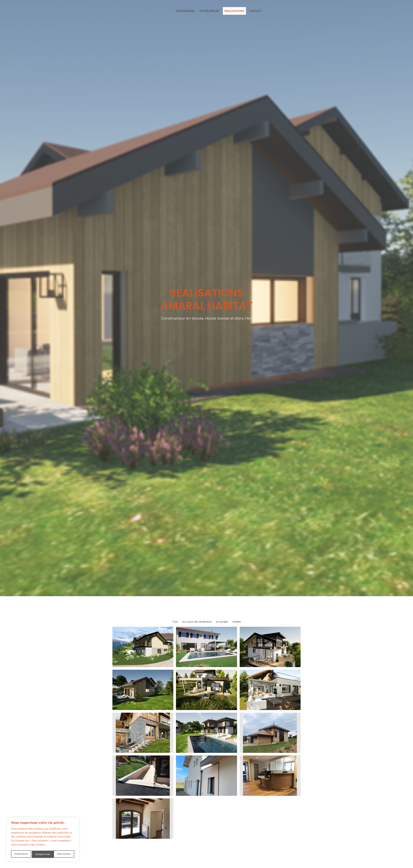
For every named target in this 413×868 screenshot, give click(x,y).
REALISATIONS (234, 11)
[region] (43, 840)
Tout (175, 622)
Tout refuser (42, 854)
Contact (256, 11)
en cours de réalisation (197, 622)
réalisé (237, 622)
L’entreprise (185, 11)
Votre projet (210, 11)
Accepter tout (64, 854)
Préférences (21, 854)
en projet (222, 622)
